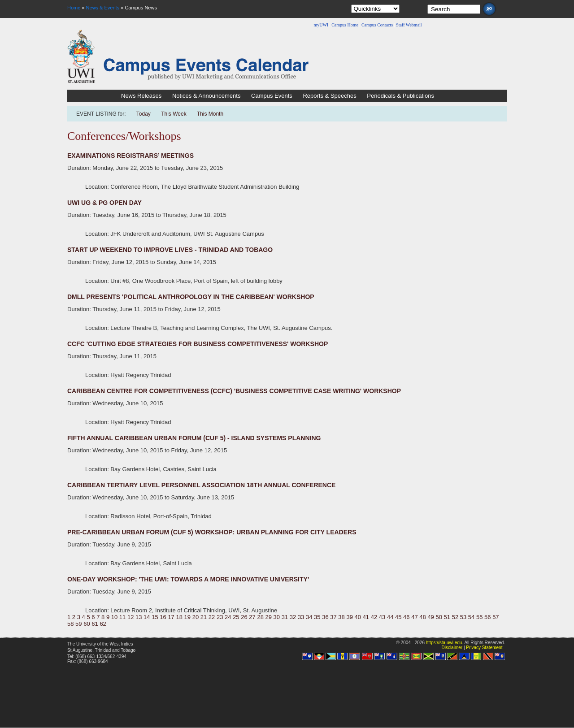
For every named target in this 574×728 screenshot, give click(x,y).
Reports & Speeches (329, 96)
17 (171, 617)
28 (260, 617)
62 (103, 624)
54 (471, 617)
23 (220, 617)
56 (487, 617)
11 (122, 617)
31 (285, 617)
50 (439, 617)
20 (196, 617)
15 (155, 617)
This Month (210, 114)
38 (341, 617)
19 (187, 617)
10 (114, 617)
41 (366, 617)
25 (236, 617)
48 (422, 617)
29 (269, 617)
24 (228, 617)
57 (496, 617)
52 (455, 617)
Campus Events (272, 96)
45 (398, 617)
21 (204, 617)
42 (374, 617)
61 (95, 624)
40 (358, 617)
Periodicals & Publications (400, 96)
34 (309, 617)
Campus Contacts (377, 25)
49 (430, 617)
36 (325, 617)
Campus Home (345, 25)
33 (301, 617)
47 (414, 617)
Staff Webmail (409, 25)
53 (463, 617)
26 (244, 617)
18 (179, 617)
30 (277, 617)
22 (212, 617)
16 (163, 617)
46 (406, 617)
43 (382, 617)
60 (87, 624)
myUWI (321, 25)
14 (147, 617)
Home (74, 8)
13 (139, 617)
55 (479, 617)
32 (293, 617)
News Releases (141, 96)
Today (144, 114)
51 (447, 617)
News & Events (103, 8)
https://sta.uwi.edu (444, 643)
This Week (174, 114)
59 (78, 624)
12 (130, 617)
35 (317, 617)
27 (252, 617)
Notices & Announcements (206, 96)
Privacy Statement (484, 648)
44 (390, 617)
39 (349, 617)
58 (70, 624)
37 (333, 617)
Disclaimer (452, 648)
